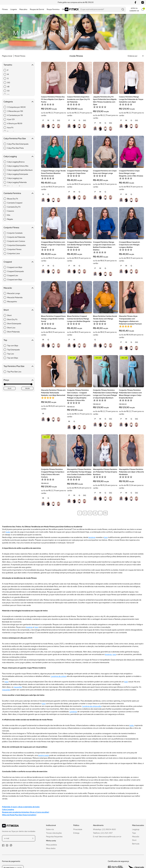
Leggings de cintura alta (92, 706)
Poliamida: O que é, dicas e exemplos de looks (21, 807)
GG (9, 83)
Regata (10, 219)
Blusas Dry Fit (13, 199)
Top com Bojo (13, 346)
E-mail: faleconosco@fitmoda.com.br (107, 837)
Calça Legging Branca (16, 162)
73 (105, 513)
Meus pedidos (51, 845)
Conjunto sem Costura (16, 241)
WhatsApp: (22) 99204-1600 (104, 829)
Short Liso (11, 328)
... (100, 513)
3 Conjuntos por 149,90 (16, 107)
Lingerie (14, 9)
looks (8, 532)
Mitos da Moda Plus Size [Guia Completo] (19, 815)
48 (8, 87)
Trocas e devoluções (54, 833)
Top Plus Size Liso (14, 372)
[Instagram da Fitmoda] (7, 845)
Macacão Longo (14, 293)
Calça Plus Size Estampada (18, 144)
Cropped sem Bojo (15, 280)
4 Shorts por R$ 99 (15, 123)
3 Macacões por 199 (15, 111)
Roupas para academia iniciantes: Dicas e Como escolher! (26, 812)
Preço (18, 380)
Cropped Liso (13, 275)
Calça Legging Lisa (15, 178)
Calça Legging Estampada (18, 174)
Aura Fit (10, 128)
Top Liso (11, 354)
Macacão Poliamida (15, 297)
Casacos (11, 211)
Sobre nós (50, 829)
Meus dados (51, 848)
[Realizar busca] (123, 9)
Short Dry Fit (12, 319)
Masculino (23, 9)
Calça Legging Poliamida (17, 182)
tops (106, 537)
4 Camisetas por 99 (15, 115)
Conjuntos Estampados (16, 245)
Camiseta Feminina (18, 193)
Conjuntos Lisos (13, 253)
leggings (92, 537)
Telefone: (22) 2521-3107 (103, 833)
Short (18, 310)
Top (18, 340)
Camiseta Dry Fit (14, 207)
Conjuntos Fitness (14, 249)
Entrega (76, 833)
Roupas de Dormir (37, 9)
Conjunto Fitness (18, 228)
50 (8, 91)
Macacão (18, 288)
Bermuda (136, 844)
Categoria (18, 102)
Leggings (73, 712)
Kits (9, 215)
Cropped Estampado (16, 271)
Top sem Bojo (13, 358)
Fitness (5, 9)
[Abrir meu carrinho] (143, 9)
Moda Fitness (20, 56)
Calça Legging (18, 156)
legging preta (43, 755)
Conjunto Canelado (15, 233)
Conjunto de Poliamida (16, 237)
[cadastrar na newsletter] (33, 838)
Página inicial (7, 56)
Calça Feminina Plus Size (18, 138)
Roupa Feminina (53, 9)
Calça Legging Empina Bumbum (20, 170)
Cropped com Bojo (15, 267)
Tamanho (18, 65)
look (126, 682)
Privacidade (78, 829)
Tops (134, 833)
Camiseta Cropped (15, 203)
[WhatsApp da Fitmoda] (11, 845)
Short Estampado (14, 324)
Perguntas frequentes (54, 837)
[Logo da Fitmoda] (73, 9)
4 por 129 (11, 119)
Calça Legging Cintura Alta (18, 166)
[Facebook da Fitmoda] (3, 845)
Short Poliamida (13, 332)
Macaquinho (12, 302)
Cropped (18, 262)
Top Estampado (13, 350)
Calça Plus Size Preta (15, 148)
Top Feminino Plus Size (18, 366)
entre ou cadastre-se (134, 9)
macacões (18, 687)
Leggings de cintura (58, 676)
